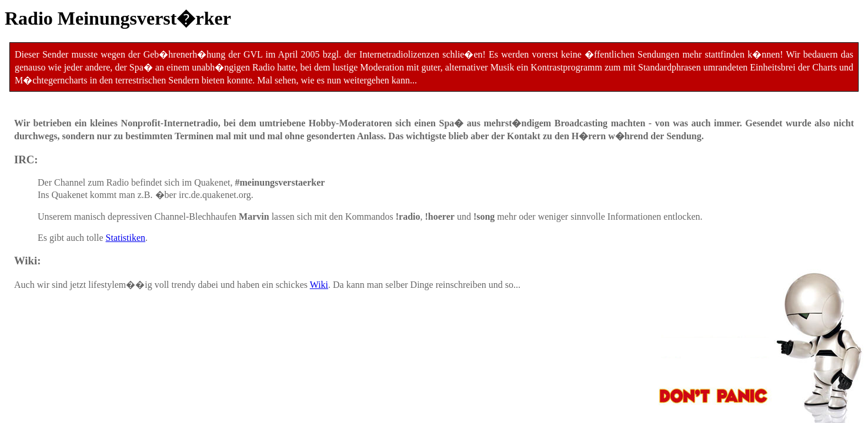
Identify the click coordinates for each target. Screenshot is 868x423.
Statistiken (126, 238)
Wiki (319, 285)
